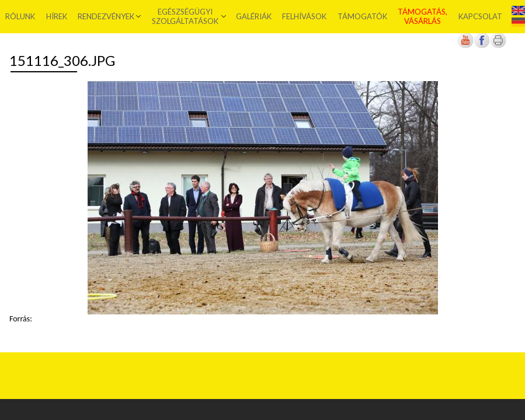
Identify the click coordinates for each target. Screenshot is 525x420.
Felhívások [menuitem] (304, 16)
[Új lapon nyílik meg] (482, 46)
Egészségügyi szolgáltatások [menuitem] (185, 16)
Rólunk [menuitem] (20, 16)
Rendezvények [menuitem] (106, 16)
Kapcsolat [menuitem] (480, 16)
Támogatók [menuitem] (362, 16)
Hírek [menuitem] (57, 16)
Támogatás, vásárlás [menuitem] (423, 16)
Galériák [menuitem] (254, 16)
